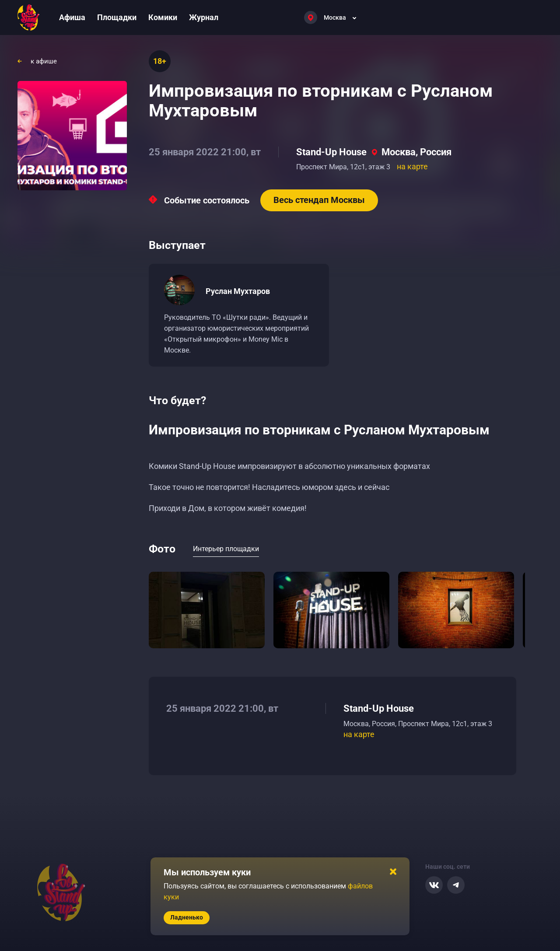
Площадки (117, 17)
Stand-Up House (331, 152)
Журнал (204, 17)
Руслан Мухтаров (238, 291)
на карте (412, 166)
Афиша (72, 17)
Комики (163, 17)
